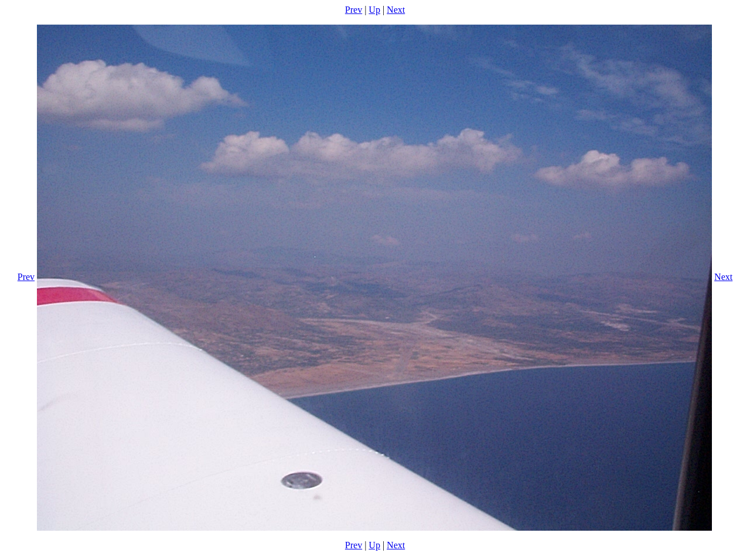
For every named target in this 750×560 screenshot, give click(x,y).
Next (396, 10)
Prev (354, 10)
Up (374, 10)
